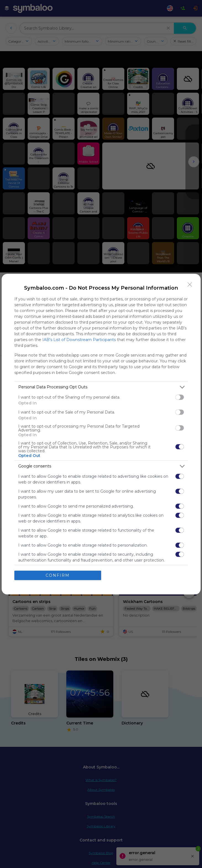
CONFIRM (58, 575)
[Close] (190, 285)
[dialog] (101, 434)
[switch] (180, 397)
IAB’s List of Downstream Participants (79, 340)
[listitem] (101, 387)
